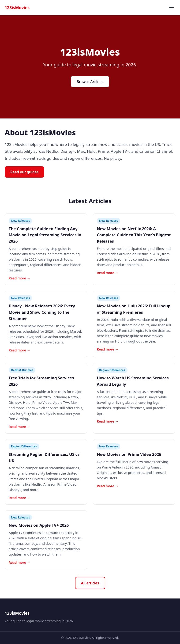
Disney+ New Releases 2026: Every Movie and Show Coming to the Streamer (42, 312)
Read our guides (24, 172)
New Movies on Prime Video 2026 (129, 454)
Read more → (19, 278)
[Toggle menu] (171, 8)
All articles (90, 583)
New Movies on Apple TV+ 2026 (39, 525)
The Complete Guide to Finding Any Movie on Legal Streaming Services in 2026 (45, 235)
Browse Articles (90, 82)
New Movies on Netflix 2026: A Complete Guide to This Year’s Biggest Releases (134, 235)
